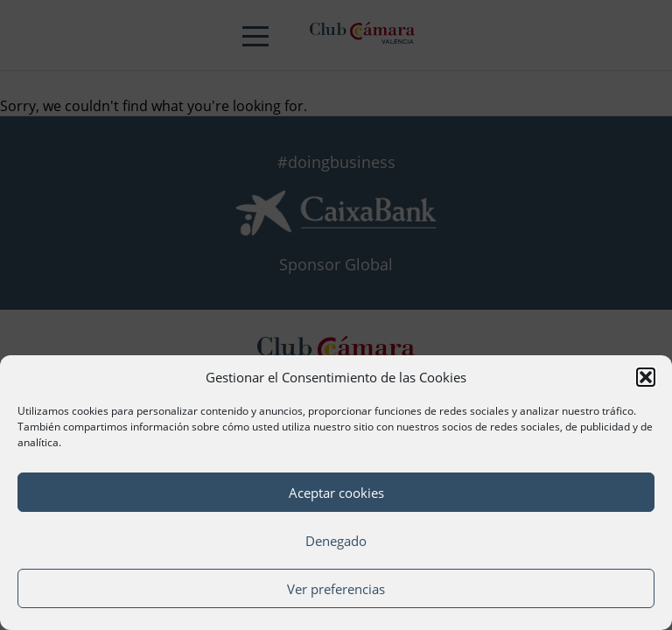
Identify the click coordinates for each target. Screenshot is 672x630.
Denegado (336, 541)
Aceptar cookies (336, 493)
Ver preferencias (336, 589)
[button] (646, 377)
